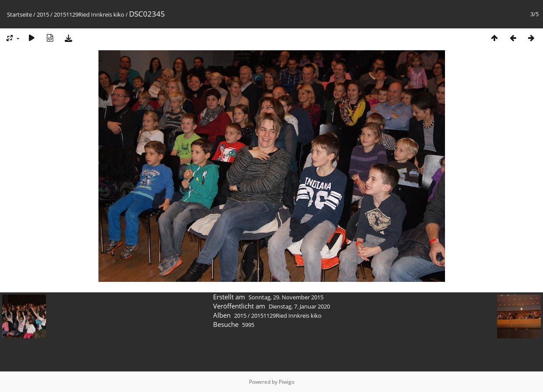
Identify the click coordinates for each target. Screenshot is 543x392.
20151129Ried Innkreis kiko (89, 14)
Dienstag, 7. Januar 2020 (299, 306)
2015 (43, 14)
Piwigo (287, 382)
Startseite (19, 14)
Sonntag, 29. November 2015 (286, 297)
